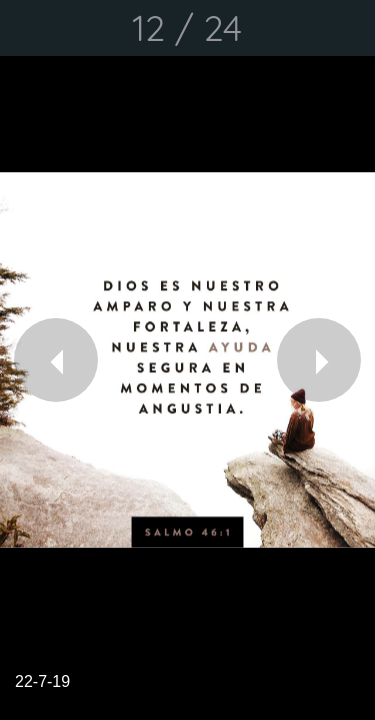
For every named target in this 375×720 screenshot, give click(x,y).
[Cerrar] (28, 28)
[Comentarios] (347, 28)
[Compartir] (295, 28)
